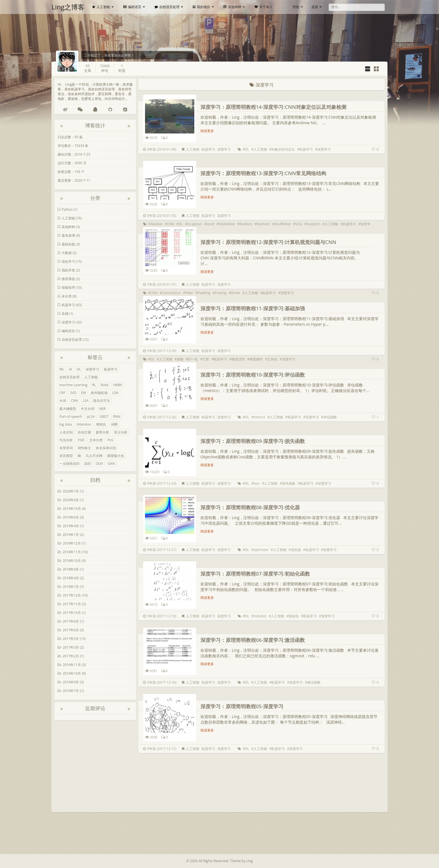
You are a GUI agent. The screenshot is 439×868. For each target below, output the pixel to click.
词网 (114, 424)
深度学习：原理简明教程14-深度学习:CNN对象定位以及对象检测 (273, 107)
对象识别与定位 (283, 149)
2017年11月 (72, 604)
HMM (117, 385)
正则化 (272, 359)
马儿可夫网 (94, 456)
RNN (117, 417)
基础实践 (68, 244)
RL (94, 385)
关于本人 (264, 7)
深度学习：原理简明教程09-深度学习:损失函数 (253, 441)
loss (257, 483)
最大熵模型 (68, 409)
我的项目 (201, 7)
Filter (189, 293)
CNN (74, 401)
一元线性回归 (69, 464)
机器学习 (68, 305)
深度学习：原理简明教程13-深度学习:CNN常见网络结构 (263, 173)
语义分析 (121, 432)
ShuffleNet (283, 224)
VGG (299, 224)
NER (102, 409)
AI (70, 369)
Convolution (171, 293)
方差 (206, 359)
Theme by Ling (241, 861)
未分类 (67, 296)
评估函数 (330, 417)
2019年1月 (71, 535)
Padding (204, 293)
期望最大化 (116, 456)
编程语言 (132, 7)
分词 (63, 401)
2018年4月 (71, 578)
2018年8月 (71, 569)
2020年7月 (71, 491)
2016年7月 (71, 691)
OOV (99, 464)
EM (84, 393)
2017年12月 (72, 595)
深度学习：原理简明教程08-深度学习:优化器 (250, 507)
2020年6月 (71, 500)
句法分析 (66, 440)
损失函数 (289, 483)
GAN (111, 464)
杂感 (65, 314)
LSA (86, 401)
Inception (195, 224)
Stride (236, 293)
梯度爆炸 (256, 359)
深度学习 (68, 322)
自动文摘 (84, 432)
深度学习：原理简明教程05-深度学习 (242, 706)
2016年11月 (72, 665)
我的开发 (68, 270)
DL (79, 369)
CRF (62, 393)
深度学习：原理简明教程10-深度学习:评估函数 (253, 375)
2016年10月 (72, 673)
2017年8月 (71, 621)
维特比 (101, 424)
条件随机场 (99, 393)
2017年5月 (71, 639)
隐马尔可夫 (102, 401)
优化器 (296, 550)
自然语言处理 (167, 7)
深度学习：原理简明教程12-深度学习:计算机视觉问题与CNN (268, 242)
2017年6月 (71, 630)
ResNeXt (263, 224)
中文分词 (88, 409)
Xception (313, 224)
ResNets (246, 224)
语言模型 (66, 456)
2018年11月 (72, 552)
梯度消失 (238, 359)
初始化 (294, 616)
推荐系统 (68, 279)
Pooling (221, 293)
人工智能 (101, 7)
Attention (84, 424)
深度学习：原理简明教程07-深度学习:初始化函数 (255, 574)
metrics (260, 417)
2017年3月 (71, 647)
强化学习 (68, 261)
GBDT (104, 417)
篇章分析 (102, 432)
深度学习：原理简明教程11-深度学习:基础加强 (253, 308)
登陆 (296, 7)
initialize (260, 616)
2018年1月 (71, 587)
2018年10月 (72, 561)
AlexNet (157, 224)
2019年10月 (72, 509)
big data (66, 424)
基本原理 (68, 235)
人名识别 (66, 432)
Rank (105, 385)
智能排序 (68, 288)
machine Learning (73, 385)
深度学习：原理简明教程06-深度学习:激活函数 (253, 640)
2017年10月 (72, 613)
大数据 (67, 253)
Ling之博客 (68, 7)
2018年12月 (72, 543)
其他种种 (232, 7)
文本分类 (96, 440)
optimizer (261, 550)
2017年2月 (71, 656)
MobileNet (227, 224)
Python (67, 209)
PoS (110, 440)
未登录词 (66, 448)
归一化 (193, 359)
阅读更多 (207, 131)
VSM (81, 440)
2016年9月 (71, 682)
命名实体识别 (106, 448)
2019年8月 (71, 517)
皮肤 (315, 7)
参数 (180, 359)
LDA (115, 393)
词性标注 (84, 448)
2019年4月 (71, 526)
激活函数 (314, 682)
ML (62, 369)
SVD (73, 393)
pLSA (91, 417)
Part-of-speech (71, 417)
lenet (210, 224)
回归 (88, 464)
